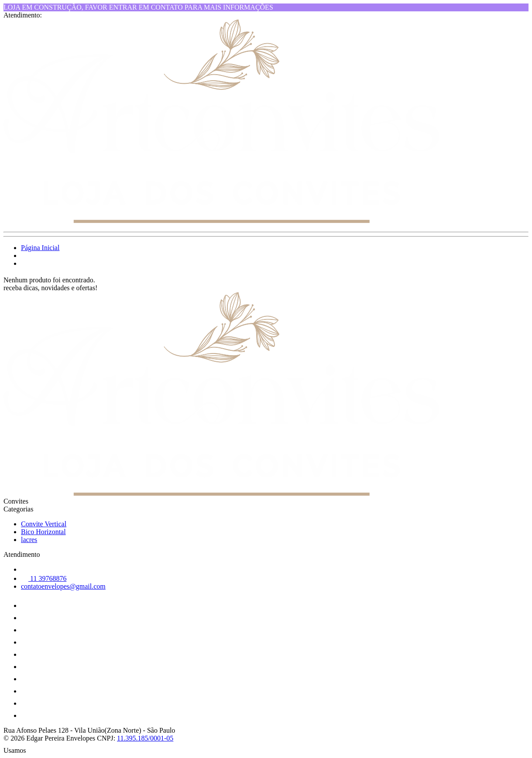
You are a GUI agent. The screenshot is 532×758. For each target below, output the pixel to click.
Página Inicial (40, 248)
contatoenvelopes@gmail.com (63, 586)
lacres (29, 540)
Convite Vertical (44, 524)
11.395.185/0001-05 (145, 738)
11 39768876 (44, 578)
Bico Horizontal (43, 532)
